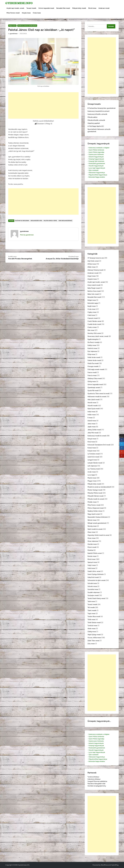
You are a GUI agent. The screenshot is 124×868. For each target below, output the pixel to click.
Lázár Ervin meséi (93, 457)
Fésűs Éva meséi (93, 363)
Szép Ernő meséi (93, 577)
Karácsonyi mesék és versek (97, 436)
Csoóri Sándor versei (94, 321)
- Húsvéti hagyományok (96, 166)
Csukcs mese (92, 327)
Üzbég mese (92, 632)
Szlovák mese (92, 583)
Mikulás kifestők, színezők (96, 120)
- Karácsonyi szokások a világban (98, 148)
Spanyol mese (92, 562)
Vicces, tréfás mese (94, 638)
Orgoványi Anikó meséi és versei (98, 535)
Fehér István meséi (94, 357)
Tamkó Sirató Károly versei (96, 598)
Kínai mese (91, 442)
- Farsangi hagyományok (96, 159)
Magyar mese (12, 26)
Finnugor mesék (93, 366)
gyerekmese (14, 34)
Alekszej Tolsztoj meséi (95, 270)
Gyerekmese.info (19, 3)
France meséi (92, 372)
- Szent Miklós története (96, 150)
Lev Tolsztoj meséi (94, 469)
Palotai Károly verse (50, 221)
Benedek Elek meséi (63, 8)
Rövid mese (92, 8)
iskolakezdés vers (36, 221)
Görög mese (92, 381)
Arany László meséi (94, 285)
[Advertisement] (43, 105)
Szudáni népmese (94, 592)
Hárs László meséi (94, 400)
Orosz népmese (93, 541)
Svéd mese (91, 568)
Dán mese (91, 330)
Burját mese (92, 306)
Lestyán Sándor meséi (95, 463)
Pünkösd (90, 550)
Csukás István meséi (94, 324)
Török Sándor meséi (94, 622)
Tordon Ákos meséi (94, 616)
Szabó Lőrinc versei (94, 571)
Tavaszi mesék (31, 8)
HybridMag (115, 865)
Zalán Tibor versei (93, 641)
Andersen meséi (104, 8)
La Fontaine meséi (94, 454)
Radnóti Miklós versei (95, 553)
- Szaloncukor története (96, 154)
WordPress (104, 865)
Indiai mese (91, 412)
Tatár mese (91, 601)
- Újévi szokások (93, 170)
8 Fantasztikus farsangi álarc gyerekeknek (102, 108)
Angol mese (92, 276)
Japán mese (92, 427)
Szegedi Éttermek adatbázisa (97, 781)
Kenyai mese (92, 439)
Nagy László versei (94, 514)
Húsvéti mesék (93, 406)
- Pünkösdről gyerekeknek (96, 163)
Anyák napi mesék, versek (15, 8)
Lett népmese (92, 466)
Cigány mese (92, 312)
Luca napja (91, 475)
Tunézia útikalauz (93, 777)
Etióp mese (91, 354)
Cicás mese (37, 13)
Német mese (92, 520)
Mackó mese (92, 478)
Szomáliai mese (93, 589)
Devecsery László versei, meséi (98, 336)
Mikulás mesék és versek (96, 499)
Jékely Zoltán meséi (94, 430)
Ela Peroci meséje (93, 342)
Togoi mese (91, 613)
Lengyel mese (92, 460)
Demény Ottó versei (94, 333)
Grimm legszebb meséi (46, 8)
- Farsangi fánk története (96, 161)
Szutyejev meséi (93, 595)
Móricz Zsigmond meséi (96, 508)
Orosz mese (92, 538)
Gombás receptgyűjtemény (97, 786)
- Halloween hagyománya (96, 173)
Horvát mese (92, 403)
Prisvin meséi (92, 547)
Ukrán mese (92, 629)
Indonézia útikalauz (94, 779)
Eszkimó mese (92, 348)
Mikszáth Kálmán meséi (95, 496)
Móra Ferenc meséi (13, 13)
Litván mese (92, 472)
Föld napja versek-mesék (96, 369)
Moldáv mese (92, 502)
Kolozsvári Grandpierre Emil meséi (99, 445)
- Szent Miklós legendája (96, 152)
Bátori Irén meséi (93, 294)
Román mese (92, 556)
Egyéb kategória (93, 339)
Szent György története (96, 574)
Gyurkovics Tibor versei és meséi (99, 394)
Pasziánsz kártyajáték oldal (96, 784)
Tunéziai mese (92, 626)
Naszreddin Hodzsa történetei (98, 517)
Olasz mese (91, 532)
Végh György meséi (94, 635)
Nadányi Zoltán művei (95, 511)
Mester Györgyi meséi (95, 490)
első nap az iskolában (22, 221)
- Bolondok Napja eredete (96, 177)
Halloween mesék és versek (97, 397)
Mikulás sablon (92, 117)
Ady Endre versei (93, 261)
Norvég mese (92, 526)
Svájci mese (92, 565)
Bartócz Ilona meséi (94, 291)
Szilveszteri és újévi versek (97, 580)
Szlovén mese (92, 586)
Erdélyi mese (92, 345)
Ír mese (90, 418)
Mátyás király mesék (79, 8)
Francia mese (92, 375)
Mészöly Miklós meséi (95, 493)
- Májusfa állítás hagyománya (97, 175)
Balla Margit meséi (94, 288)
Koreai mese (92, 448)
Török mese (91, 619)
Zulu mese (91, 644)
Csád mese (91, 315)
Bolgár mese (92, 300)
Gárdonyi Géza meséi (95, 378)
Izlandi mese (92, 421)
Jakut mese (91, 424)
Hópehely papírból (94, 123)
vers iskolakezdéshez (65, 221)
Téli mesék (91, 607)
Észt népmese (92, 351)
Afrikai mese (92, 264)
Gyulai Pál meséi (93, 391)
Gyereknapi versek (94, 387)
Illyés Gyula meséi (94, 409)
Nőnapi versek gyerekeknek (97, 523)
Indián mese (92, 415)
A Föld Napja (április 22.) (96, 126)
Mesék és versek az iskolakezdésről (27, 26)
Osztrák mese (92, 544)
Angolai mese (92, 279)
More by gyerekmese (27, 235)
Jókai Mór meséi (93, 433)
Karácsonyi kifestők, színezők (97, 114)
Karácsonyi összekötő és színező (98, 111)
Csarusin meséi (93, 318)
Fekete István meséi (94, 360)
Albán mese (92, 267)
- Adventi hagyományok (96, 157)
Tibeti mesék (92, 610)
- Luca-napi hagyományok (96, 168)
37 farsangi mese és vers (96, 258)
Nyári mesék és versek (95, 529)
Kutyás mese (26, 13)
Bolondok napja (93, 303)
